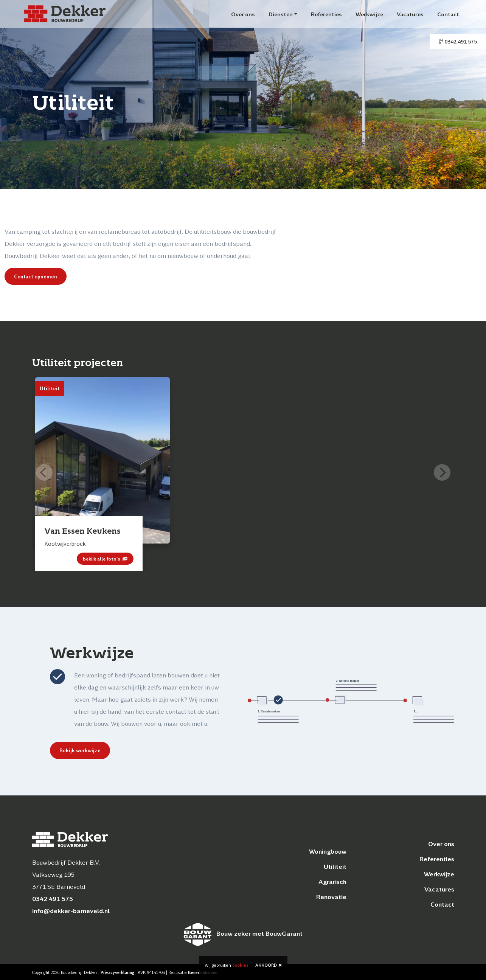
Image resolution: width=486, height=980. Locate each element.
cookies (240, 965)
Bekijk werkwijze (76, 750)
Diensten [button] (281, 14)
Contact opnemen (36, 276)
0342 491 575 (458, 42)
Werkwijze (369, 14)
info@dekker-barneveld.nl (71, 911)
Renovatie (331, 897)
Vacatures (410, 14)
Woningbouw (328, 851)
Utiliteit (335, 866)
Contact (448, 14)
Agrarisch (332, 881)
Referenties (326, 14)
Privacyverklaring (117, 972)
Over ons (243, 14)
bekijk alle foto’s (105, 559)
